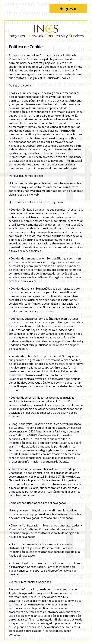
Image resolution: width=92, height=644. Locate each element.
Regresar (68, 8)
